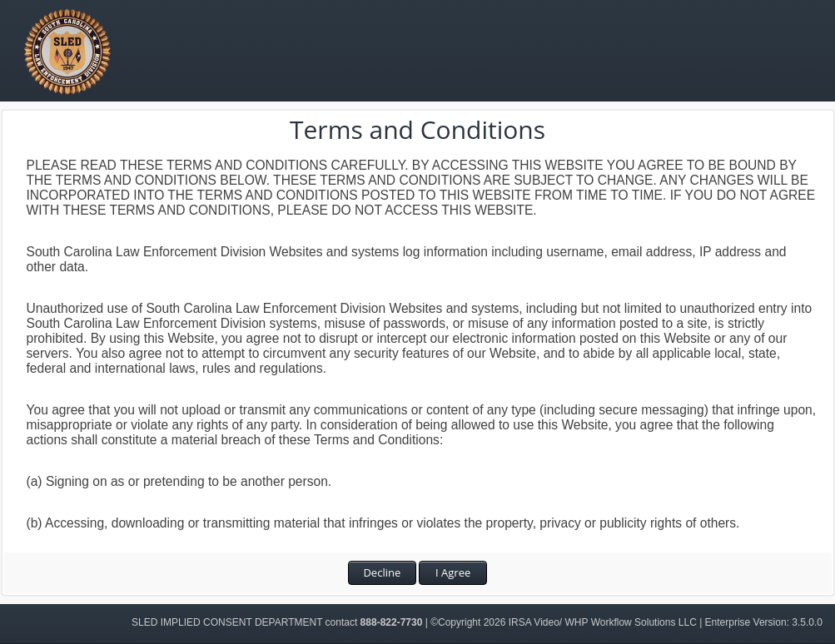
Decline (382, 572)
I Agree (453, 572)
